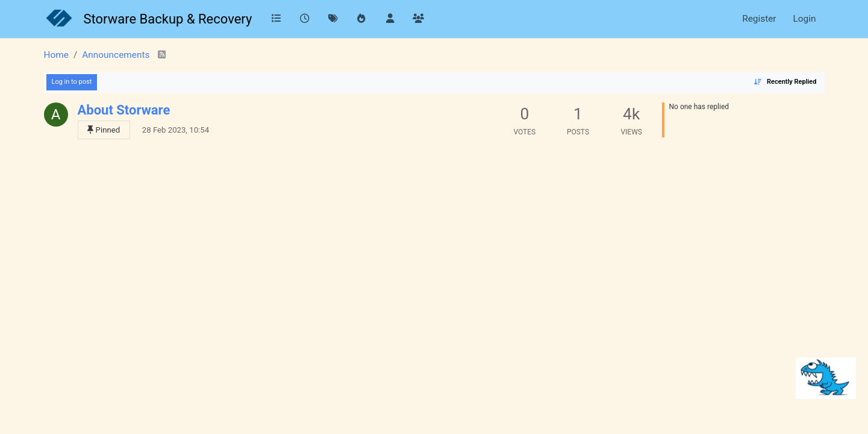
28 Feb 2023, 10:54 (176, 130)
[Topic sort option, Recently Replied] (785, 82)
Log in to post (72, 82)
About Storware (124, 110)
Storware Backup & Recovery (168, 19)
